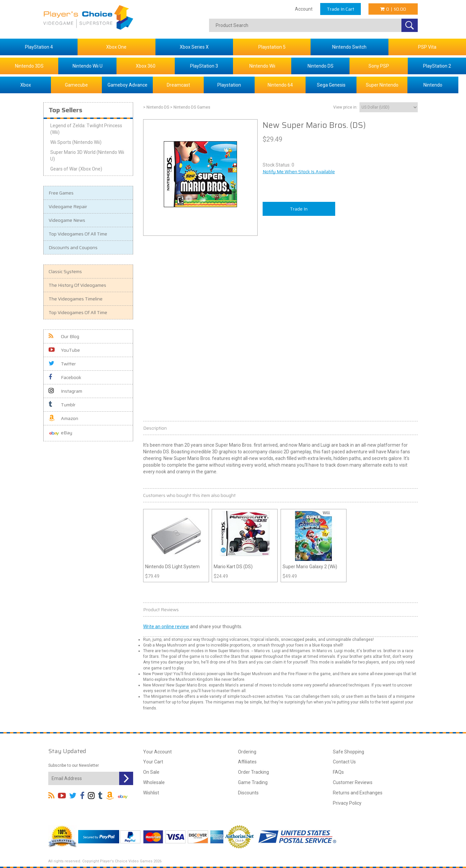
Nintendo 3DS (29, 66)
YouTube (64, 350)
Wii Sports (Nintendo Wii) (76, 142)
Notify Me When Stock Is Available (299, 172)
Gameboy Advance (127, 85)
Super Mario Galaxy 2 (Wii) (310, 567)
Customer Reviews (353, 782)
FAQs (338, 772)
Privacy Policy (347, 803)
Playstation (229, 85)
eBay (60, 433)
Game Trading (253, 782)
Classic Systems (65, 271)
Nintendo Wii (262, 66)
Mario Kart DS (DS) (233, 567)
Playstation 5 (272, 47)
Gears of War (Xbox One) (76, 169)
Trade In (299, 209)
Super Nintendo (382, 85)
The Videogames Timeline (76, 299)
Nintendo (433, 85)
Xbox (26, 85)
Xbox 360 (146, 66)
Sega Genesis (331, 85)
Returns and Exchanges (358, 793)
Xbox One (116, 47)
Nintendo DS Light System (172, 567)
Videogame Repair (68, 207)
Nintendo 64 (280, 85)
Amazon (63, 418)
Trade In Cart (341, 9)
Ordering (247, 752)
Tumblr (62, 405)
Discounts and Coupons (73, 247)
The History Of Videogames (77, 285)
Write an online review (166, 627)
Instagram (65, 391)
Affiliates (247, 762)
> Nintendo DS (156, 107)
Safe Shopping (349, 752)
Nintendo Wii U (88, 66)
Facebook (65, 377)
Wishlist (151, 793)
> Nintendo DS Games (190, 107)
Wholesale (154, 782)
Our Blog (64, 336)
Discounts (248, 793)
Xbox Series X (194, 47)
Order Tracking (253, 772)
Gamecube (76, 85)
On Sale (151, 772)
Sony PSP (379, 66)
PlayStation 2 (437, 66)
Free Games (61, 193)
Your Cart (153, 762)
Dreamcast (178, 85)
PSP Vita (427, 47)
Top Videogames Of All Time (78, 234)
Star (379, 656)
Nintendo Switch (349, 47)
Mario (235, 445)
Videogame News (67, 220)
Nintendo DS (321, 66)
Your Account (157, 752)
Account (304, 9)
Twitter (62, 364)
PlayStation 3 (204, 66)
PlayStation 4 (39, 47)
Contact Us (344, 762)
